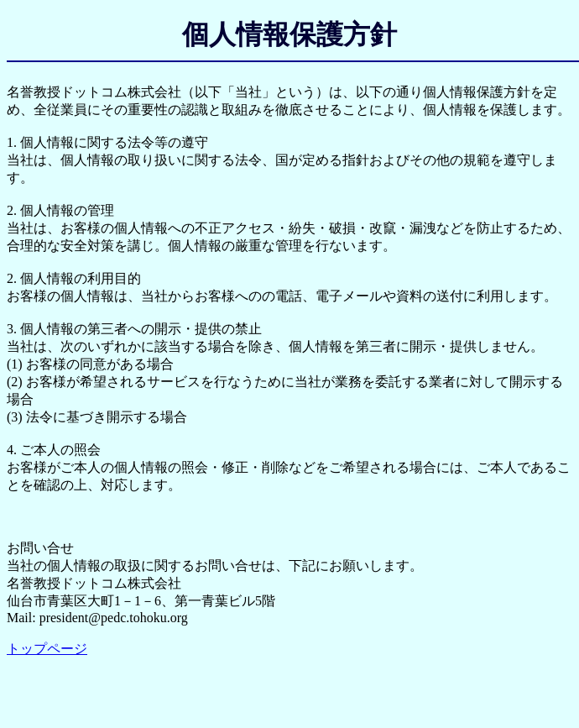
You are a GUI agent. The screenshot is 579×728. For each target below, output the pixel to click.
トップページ (47, 649)
